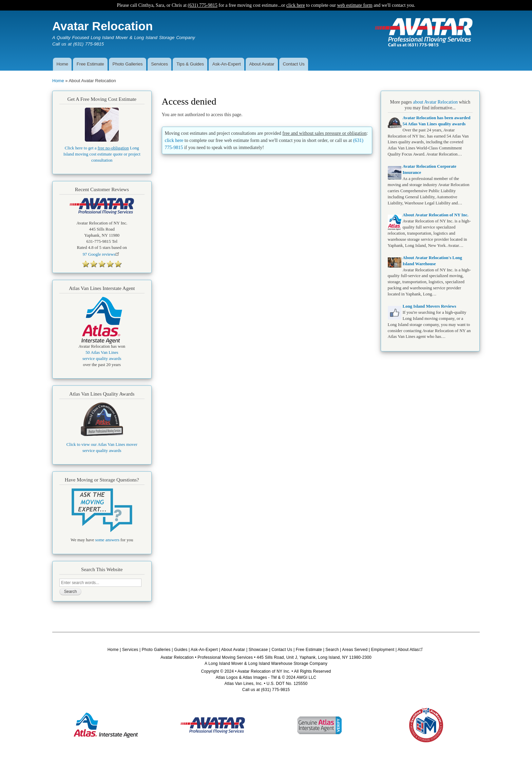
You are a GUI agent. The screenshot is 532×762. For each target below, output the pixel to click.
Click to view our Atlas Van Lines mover (102, 445)
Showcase (258, 650)
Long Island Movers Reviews (430, 306)
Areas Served (355, 650)
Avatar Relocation (102, 26)
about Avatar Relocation (435, 102)
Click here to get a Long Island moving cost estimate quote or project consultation (102, 154)
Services (159, 64)
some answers (107, 540)
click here (296, 5)
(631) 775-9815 (203, 5)
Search (332, 650)
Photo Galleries (128, 64)
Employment (383, 650)
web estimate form (355, 5)
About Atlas (411, 650)
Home (62, 64)
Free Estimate (90, 64)
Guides (181, 650)
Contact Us (293, 64)
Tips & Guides (190, 64)
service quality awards (102, 359)
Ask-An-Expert (227, 64)
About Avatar (262, 64)
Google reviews (102, 254)
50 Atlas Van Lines (102, 352)
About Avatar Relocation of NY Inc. (436, 215)
